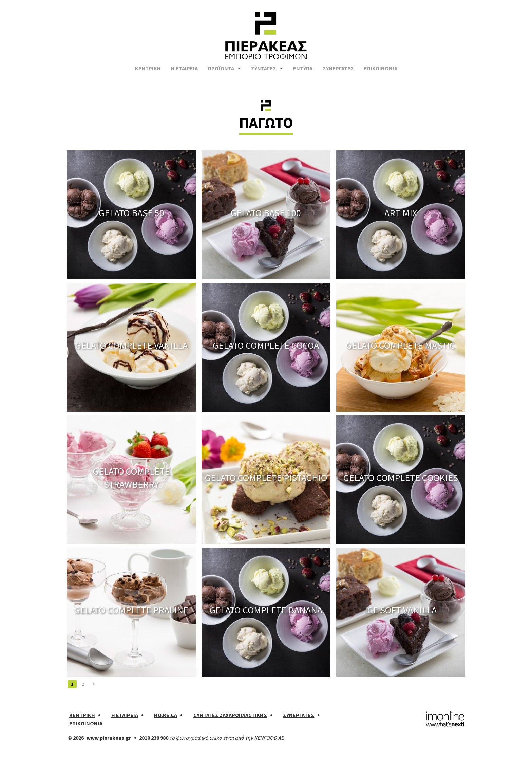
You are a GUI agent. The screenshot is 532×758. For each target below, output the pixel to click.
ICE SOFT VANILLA (401, 610)
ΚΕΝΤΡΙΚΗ (148, 72)
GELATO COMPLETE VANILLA (131, 345)
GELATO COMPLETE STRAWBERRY (131, 477)
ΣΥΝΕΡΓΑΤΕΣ (338, 72)
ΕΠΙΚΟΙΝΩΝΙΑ (381, 72)
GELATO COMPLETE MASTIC (401, 345)
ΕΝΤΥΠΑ (303, 72)
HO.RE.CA (166, 715)
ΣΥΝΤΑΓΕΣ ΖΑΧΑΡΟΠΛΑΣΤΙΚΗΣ (230, 715)
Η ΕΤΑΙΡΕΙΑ (184, 72)
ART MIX (401, 213)
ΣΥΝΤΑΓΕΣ (264, 72)
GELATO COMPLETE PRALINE (131, 610)
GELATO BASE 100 (266, 213)
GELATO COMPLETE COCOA (266, 345)
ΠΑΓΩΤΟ (266, 122)
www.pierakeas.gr (109, 738)
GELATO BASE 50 (131, 213)
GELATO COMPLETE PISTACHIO (266, 478)
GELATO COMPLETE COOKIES (401, 478)
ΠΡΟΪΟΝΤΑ (221, 72)
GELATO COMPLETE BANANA (266, 610)
